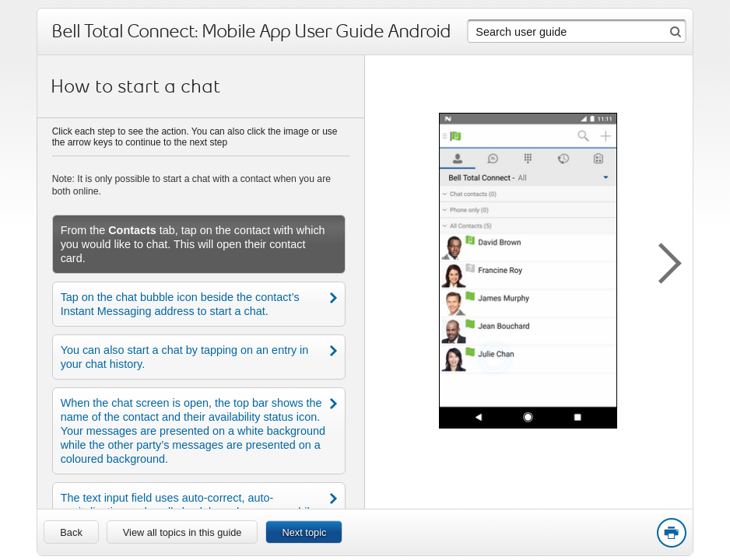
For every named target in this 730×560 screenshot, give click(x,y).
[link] (71, 532)
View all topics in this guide (182, 532)
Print (671, 534)
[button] (662, 261)
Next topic (304, 532)
